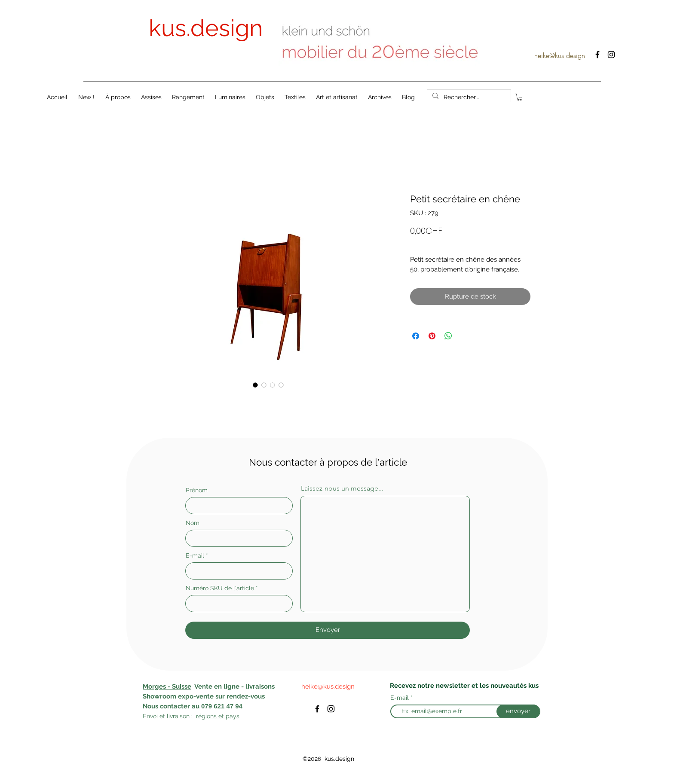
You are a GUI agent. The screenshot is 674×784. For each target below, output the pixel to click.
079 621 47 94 (222, 706)
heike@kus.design (560, 55)
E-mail (195, 555)
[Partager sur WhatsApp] (448, 336)
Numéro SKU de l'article (220, 588)
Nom (193, 523)
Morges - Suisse (167, 686)
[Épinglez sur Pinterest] (432, 336)
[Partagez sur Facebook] (416, 336)
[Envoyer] (328, 630)
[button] (519, 97)
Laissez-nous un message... (342, 488)
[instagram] (611, 55)
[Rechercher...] (468, 98)
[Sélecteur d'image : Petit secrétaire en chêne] (255, 385)
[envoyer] (518, 711)
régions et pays (218, 716)
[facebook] (597, 55)
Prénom (197, 490)
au (196, 706)
